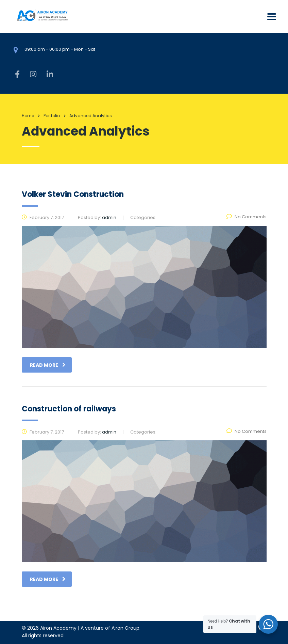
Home (28, 116)
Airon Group (125, 628)
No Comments (247, 217)
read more (48, 365)
